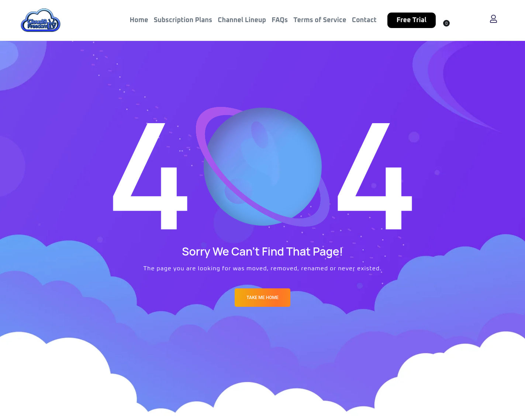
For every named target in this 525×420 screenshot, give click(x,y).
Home (139, 20)
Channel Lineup (242, 20)
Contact (364, 20)
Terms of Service (320, 20)
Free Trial (412, 20)
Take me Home (262, 298)
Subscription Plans (183, 20)
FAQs (280, 20)
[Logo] (41, 20)
